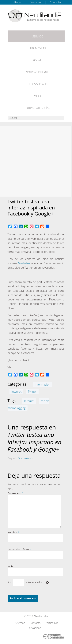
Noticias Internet (38, 72)
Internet (17, 391)
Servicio (38, 36)
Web (10, 566)
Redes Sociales (38, 84)
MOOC (38, 96)
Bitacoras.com (25, 458)
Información (43, 384)
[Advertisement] (36, 161)
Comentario (15, 493)
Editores (17, 2)
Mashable (24, 263)
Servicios (36, 2)
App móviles (38, 48)
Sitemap (20, 623)
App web (38, 60)
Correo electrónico (19, 549)
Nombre (13, 532)
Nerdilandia (41, 616)
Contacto (55, 2)
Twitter (32, 391)
